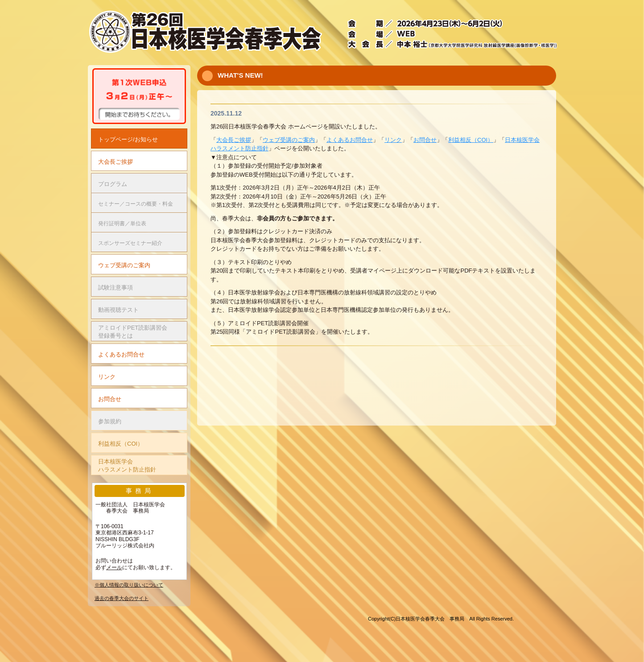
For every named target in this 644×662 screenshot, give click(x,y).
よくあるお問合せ (350, 140)
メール (114, 567)
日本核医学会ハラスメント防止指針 (127, 465)
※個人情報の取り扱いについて (129, 585)
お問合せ (425, 140)
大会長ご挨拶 (234, 140)
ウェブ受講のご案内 (289, 140)
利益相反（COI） (471, 140)
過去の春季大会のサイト (122, 598)
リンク (393, 140)
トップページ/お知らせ (128, 139)
